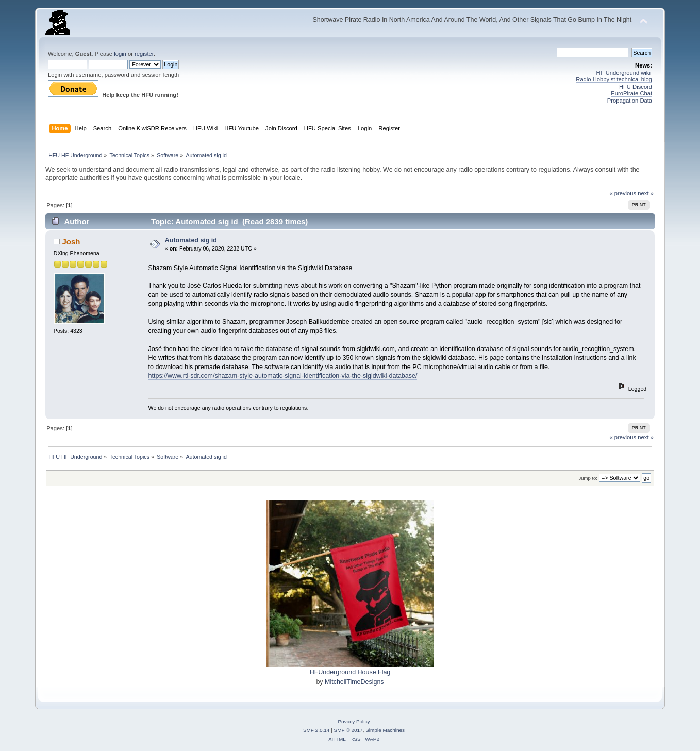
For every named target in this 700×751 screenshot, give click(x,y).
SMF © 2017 (348, 730)
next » (646, 193)
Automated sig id (191, 240)
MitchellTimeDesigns (354, 682)
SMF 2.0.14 (316, 730)
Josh (71, 241)
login (120, 54)
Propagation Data (630, 101)
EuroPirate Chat (631, 93)
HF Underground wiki (623, 73)
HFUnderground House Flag (350, 672)
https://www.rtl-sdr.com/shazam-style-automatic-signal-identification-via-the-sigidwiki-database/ (283, 376)
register (144, 54)
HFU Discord (636, 87)
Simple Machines (385, 730)
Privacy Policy (354, 721)
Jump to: (588, 478)
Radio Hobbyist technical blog (614, 79)
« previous (623, 193)
